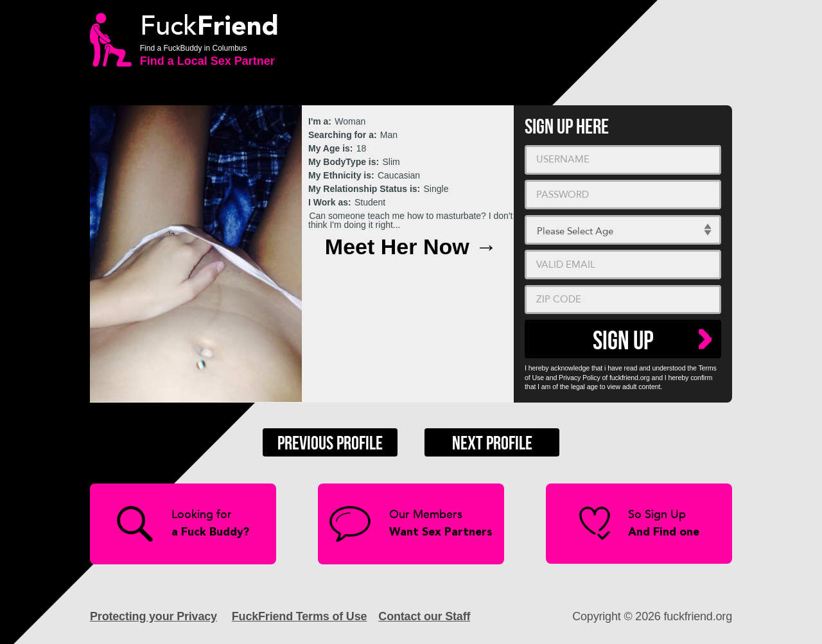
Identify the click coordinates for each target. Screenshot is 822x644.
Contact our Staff (424, 616)
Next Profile (492, 444)
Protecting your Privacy (153, 616)
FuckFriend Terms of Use (300, 616)
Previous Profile (330, 444)
